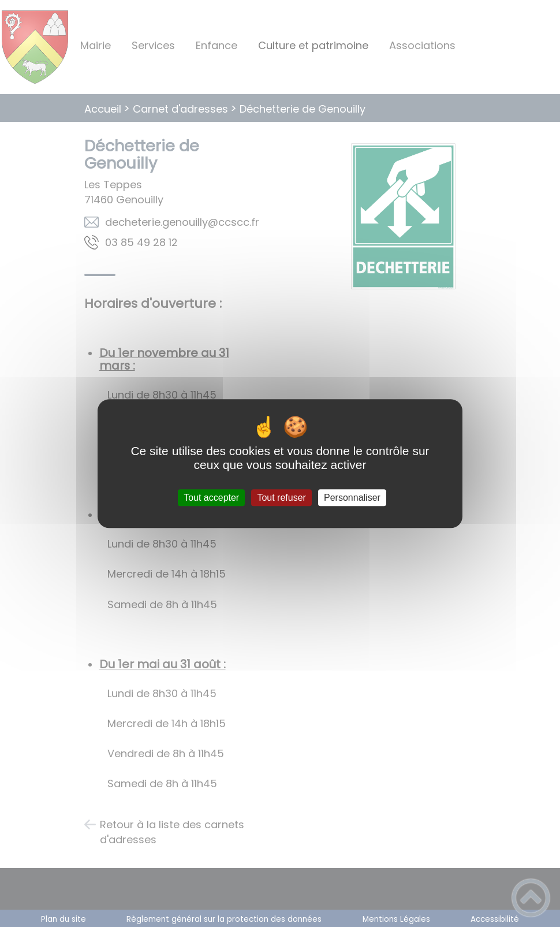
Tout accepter (211, 498)
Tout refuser (281, 498)
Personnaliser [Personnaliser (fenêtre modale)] (352, 498)
